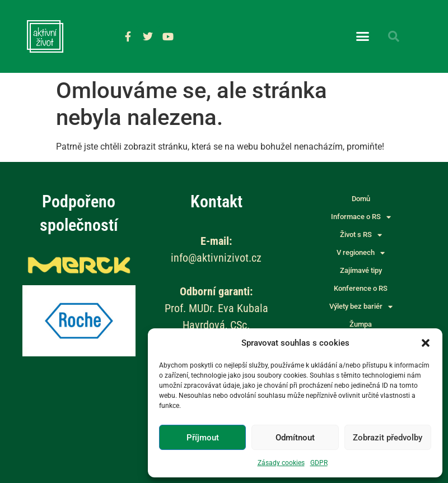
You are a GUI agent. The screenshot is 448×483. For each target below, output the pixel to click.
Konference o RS (361, 288)
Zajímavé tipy (361, 270)
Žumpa (361, 324)
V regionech (361, 253)
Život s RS (361, 235)
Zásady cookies (281, 463)
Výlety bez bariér (361, 306)
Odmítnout (295, 438)
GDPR (319, 463)
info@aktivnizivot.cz (216, 258)
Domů (361, 199)
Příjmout (203, 438)
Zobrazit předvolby (388, 438)
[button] (426, 343)
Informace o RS (361, 217)
